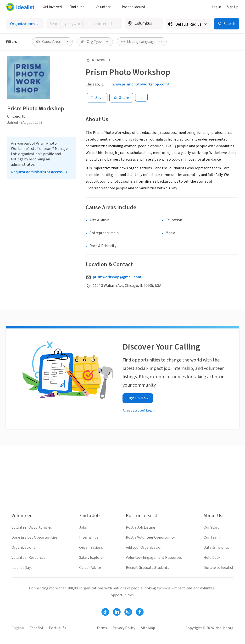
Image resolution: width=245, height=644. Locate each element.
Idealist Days (22, 568)
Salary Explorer (92, 558)
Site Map (148, 628)
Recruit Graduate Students (148, 568)
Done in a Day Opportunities (34, 537)
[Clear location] (156, 23)
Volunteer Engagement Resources (154, 558)
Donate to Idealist (219, 568)
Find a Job (79, 7)
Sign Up (233, 7)
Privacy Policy (124, 628)
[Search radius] (188, 24)
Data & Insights (216, 548)
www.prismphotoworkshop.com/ (141, 84)
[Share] (121, 98)
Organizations (23, 548)
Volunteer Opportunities (32, 527)
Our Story (211, 527)
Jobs (83, 527)
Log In (216, 7)
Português (57, 628)
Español (36, 628)
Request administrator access (37, 172)
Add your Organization (144, 548)
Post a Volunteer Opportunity (150, 537)
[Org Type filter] (95, 42)
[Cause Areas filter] (52, 42)
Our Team (212, 537)
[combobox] (84, 24)
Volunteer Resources (28, 558)
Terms (102, 628)
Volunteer (105, 7)
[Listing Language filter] (142, 42)
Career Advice (90, 568)
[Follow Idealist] (105, 612)
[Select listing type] (25, 24)
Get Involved (52, 7)
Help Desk (212, 558)
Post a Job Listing (141, 527)
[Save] (97, 98)
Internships (89, 537)
